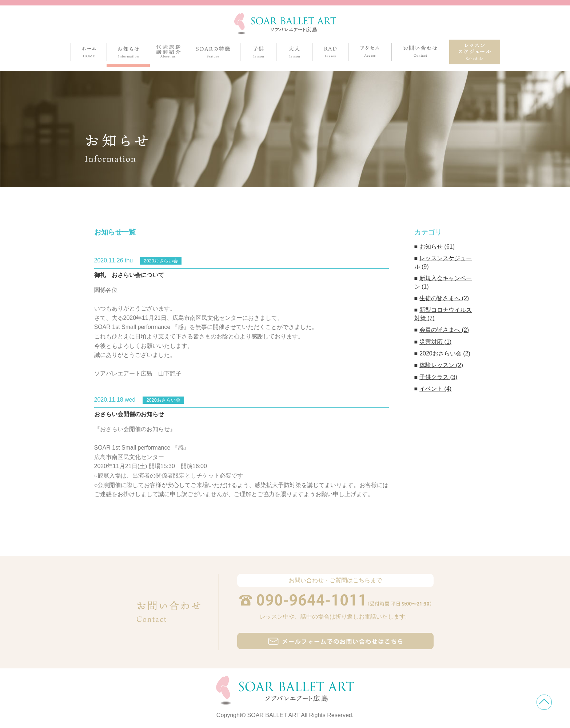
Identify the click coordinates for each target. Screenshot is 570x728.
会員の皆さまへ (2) (444, 330)
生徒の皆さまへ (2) (444, 298)
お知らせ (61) (437, 247)
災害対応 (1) (435, 342)
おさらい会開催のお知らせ (129, 414)
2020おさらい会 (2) (445, 353)
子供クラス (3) (438, 377)
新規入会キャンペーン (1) (443, 282)
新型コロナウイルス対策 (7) (443, 314)
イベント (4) (435, 389)
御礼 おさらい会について (129, 275)
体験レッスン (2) (441, 365)
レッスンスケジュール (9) (443, 262)
